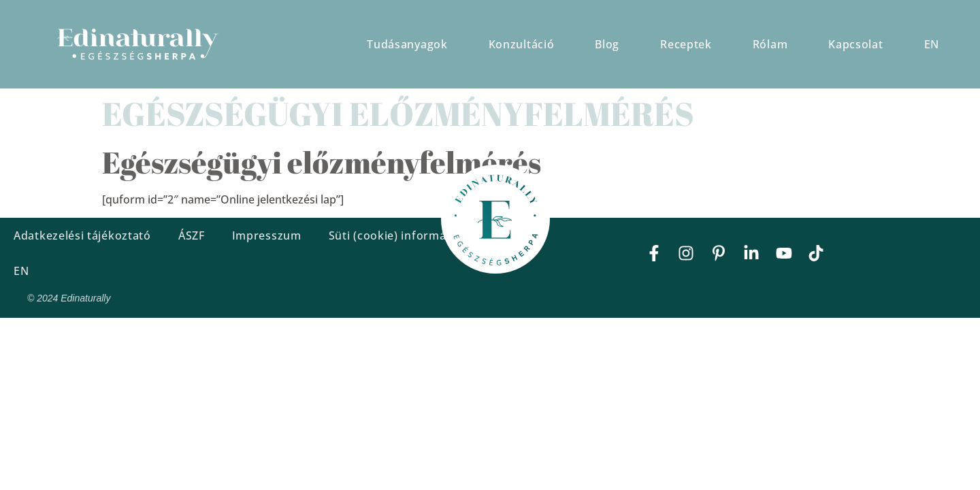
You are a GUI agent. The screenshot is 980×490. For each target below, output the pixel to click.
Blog (607, 44)
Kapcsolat (855, 44)
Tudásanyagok (407, 44)
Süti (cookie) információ (396, 235)
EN (932, 44)
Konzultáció (522, 44)
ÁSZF (192, 235)
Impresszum (267, 235)
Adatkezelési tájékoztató (82, 235)
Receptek (686, 44)
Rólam (770, 44)
